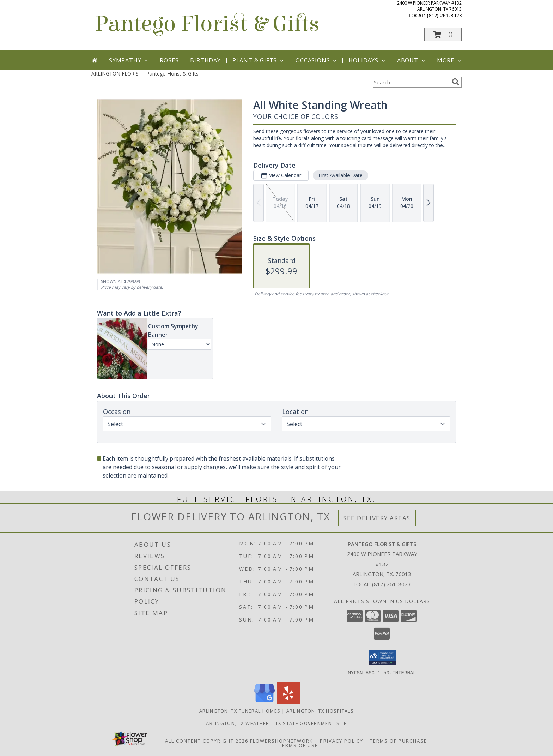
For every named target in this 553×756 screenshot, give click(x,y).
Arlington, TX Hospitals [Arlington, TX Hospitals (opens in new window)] (320, 710)
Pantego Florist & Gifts (207, 24)
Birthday (205, 60)
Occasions (317, 60)
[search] (456, 82)
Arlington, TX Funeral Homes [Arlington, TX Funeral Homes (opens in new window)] (240, 710)
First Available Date (341, 175)
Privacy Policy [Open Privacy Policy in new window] (342, 740)
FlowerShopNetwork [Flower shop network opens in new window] (282, 740)
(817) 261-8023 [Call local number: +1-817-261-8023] (444, 15)
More (450, 60)
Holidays (367, 60)
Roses (169, 60)
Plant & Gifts (259, 60)
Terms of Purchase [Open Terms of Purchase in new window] (399, 740)
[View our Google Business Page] (265, 702)
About (412, 60)
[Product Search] (411, 82)
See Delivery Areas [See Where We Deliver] (377, 518)
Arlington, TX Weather (238, 723)
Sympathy (129, 60)
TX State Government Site (311, 723)
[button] (443, 34)
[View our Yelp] (288, 702)
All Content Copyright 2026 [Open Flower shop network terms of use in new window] (207, 740)
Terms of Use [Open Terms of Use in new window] (299, 745)
